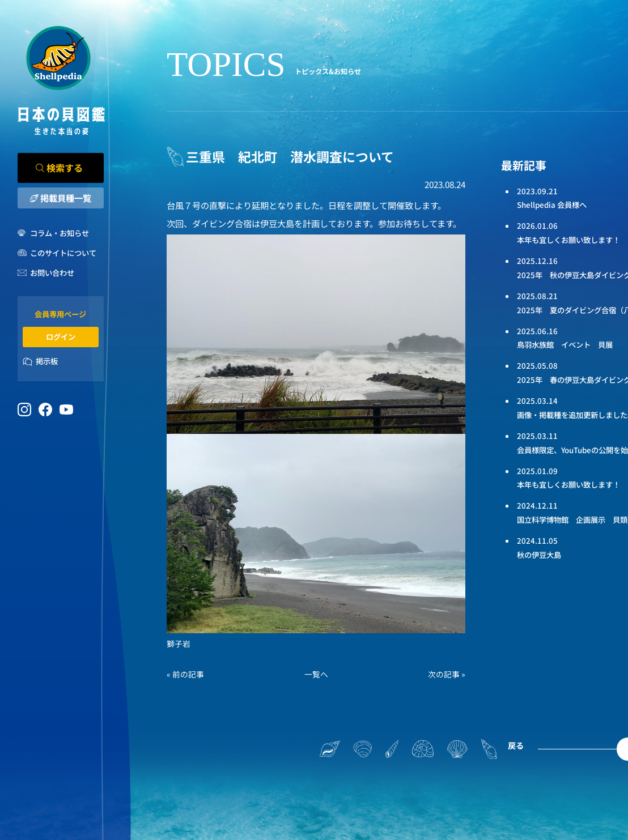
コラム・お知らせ (60, 233)
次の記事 (444, 674)
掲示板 (47, 361)
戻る (516, 745)
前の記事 (188, 674)
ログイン (61, 337)
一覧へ (316, 674)
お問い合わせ (52, 273)
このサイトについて (63, 253)
